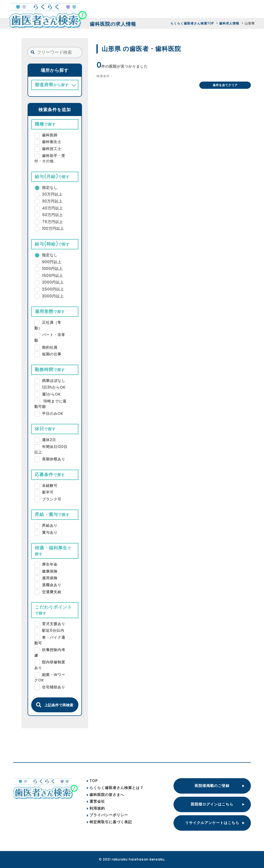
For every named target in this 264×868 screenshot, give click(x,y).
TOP (92, 781)
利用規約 (96, 808)
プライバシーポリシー (108, 815)
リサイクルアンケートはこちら (212, 823)
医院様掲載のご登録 (212, 786)
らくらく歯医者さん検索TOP (192, 23)
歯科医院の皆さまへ (106, 795)
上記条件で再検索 (55, 705)
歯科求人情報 (229, 23)
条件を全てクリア (225, 85)
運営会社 (96, 801)
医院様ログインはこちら (212, 804)
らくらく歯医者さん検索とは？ (115, 788)
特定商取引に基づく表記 (109, 822)
